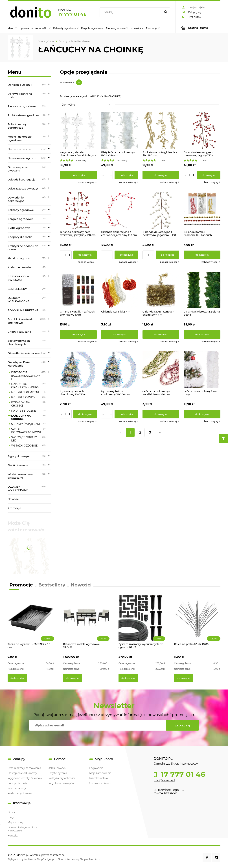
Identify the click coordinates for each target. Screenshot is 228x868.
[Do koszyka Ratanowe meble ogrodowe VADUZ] (73, 678)
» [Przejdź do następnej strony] (160, 432)
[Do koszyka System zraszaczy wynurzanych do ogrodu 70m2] (128, 678)
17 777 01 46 (72, 14)
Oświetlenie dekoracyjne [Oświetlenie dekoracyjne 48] (16, 199)
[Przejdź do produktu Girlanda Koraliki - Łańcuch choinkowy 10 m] (78, 290)
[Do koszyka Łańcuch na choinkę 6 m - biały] (202, 414)
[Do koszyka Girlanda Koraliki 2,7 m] (120, 334)
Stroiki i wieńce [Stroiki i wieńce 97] (18, 465)
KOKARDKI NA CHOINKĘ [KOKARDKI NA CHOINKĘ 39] (20, 404)
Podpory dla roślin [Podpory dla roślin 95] (20, 237)
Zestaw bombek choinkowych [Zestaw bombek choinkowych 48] (19, 342)
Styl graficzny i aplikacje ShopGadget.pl (31, 859)
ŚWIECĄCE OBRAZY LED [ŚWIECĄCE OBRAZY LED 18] (24, 439)
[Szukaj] (166, 12)
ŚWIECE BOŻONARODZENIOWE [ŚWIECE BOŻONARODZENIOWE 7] (26, 431)
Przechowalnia (98, 778)
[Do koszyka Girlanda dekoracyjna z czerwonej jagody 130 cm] (209, 175)
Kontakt (13, 836)
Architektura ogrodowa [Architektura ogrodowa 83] (24, 115)
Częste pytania (58, 773)
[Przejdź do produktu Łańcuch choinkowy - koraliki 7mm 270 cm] (161, 370)
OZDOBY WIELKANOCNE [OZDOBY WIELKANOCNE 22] (18, 300)
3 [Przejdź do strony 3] (150, 432)
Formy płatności (18, 783)
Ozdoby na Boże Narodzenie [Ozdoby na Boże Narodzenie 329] (19, 364)
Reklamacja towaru (20, 793)
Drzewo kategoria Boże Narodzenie (22, 829)
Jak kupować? (57, 768)
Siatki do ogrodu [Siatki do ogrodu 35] (19, 258)
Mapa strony (15, 822)
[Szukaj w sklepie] (131, 12)
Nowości (14, 499)
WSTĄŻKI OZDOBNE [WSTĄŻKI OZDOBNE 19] (24, 446)
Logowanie (96, 768)
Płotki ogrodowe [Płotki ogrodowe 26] (19, 228)
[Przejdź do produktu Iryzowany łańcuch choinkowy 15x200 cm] (120, 370)
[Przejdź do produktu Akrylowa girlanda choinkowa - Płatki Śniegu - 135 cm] (78, 131)
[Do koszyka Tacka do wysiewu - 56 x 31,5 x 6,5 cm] (17, 678)
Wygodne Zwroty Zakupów (25, 778)
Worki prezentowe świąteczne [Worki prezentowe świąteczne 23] (20, 476)
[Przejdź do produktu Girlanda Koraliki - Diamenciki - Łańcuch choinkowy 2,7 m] (202, 210)
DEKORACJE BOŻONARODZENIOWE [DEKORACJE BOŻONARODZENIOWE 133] (26, 376)
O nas (11, 812)
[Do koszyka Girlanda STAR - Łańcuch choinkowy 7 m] (161, 334)
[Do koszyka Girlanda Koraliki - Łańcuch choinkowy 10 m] (78, 334)
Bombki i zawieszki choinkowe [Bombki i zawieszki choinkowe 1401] (21, 321)
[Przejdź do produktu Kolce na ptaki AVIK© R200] (197, 622)
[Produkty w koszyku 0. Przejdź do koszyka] (198, 28)
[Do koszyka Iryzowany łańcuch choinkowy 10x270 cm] (85, 414)
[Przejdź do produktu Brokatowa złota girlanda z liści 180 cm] (161, 131)
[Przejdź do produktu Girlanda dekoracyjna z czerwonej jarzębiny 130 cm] (78, 210)
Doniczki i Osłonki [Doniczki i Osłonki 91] (20, 85)
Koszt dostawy (17, 788)
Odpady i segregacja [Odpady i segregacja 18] (22, 179)
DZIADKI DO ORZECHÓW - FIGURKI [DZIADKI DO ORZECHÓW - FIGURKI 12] (26, 386)
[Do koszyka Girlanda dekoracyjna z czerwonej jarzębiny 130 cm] (85, 255)
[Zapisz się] (183, 725)
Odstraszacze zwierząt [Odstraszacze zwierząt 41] (23, 188)
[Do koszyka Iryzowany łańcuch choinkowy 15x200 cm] (126, 414)
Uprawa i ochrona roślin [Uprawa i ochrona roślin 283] (20, 95)
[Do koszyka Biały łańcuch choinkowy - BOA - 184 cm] (126, 175)
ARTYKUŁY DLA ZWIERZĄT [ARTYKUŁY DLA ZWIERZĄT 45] (18, 278)
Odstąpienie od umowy (22, 773)
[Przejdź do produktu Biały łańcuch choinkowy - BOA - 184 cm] (120, 131)
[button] (87, 182)
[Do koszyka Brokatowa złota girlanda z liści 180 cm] (161, 175)
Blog (11, 817)
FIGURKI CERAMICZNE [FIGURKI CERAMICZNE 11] (25, 392)
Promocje (14, 508)
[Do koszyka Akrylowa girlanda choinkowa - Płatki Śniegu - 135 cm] (78, 175)
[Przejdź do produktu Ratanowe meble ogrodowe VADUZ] (86, 622)
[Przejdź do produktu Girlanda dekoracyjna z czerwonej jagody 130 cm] (202, 131)
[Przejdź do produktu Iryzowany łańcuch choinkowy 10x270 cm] (78, 370)
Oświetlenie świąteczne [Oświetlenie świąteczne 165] (24, 353)
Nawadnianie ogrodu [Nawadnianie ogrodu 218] (22, 158)
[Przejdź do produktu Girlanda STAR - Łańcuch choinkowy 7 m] (161, 290)
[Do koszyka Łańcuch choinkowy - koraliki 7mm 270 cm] (161, 414)
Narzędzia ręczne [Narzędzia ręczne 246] (19, 149)
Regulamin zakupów (61, 783)
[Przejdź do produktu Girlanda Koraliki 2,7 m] (120, 290)
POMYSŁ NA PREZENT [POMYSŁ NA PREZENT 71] (23, 310)
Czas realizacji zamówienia (24, 768)
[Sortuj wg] (86, 104)
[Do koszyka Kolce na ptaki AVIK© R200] (184, 678)
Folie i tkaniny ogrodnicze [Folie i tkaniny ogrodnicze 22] (17, 126)
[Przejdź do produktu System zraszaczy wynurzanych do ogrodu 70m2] (142, 622)
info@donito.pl (164, 780)
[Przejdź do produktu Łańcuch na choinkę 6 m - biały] (202, 370)
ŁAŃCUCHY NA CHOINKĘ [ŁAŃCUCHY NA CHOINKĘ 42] (21, 417)
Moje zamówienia (100, 773)
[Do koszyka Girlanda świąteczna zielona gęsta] (202, 334)
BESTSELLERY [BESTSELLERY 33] (17, 289)
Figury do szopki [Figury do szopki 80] (19, 456)
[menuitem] (12, 28)
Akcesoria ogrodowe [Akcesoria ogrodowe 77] (22, 106)
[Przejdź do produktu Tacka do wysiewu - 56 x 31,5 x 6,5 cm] (31, 622)
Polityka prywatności (62, 778)
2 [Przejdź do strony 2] (140, 432)
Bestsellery (52, 585)
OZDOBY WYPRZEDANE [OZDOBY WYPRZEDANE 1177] (18, 488)
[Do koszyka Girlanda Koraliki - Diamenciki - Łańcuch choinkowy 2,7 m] (202, 255)
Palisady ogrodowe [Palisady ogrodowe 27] (21, 210)
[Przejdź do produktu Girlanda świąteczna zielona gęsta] (202, 290)
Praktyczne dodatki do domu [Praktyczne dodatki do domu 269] (23, 248)
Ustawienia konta (100, 783)
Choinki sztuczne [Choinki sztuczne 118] (19, 332)
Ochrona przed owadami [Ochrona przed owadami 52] (18, 169)
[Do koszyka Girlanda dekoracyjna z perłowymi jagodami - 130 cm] (167, 255)
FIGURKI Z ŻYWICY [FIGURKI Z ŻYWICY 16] (23, 397)
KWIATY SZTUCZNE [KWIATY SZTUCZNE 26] (23, 411)
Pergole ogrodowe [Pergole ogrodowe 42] (20, 219)
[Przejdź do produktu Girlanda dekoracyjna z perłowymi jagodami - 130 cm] (161, 210)
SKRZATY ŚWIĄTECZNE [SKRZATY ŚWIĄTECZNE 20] (26, 424)
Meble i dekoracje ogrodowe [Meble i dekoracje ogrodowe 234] (20, 138)
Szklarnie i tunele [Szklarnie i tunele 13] (19, 267)
